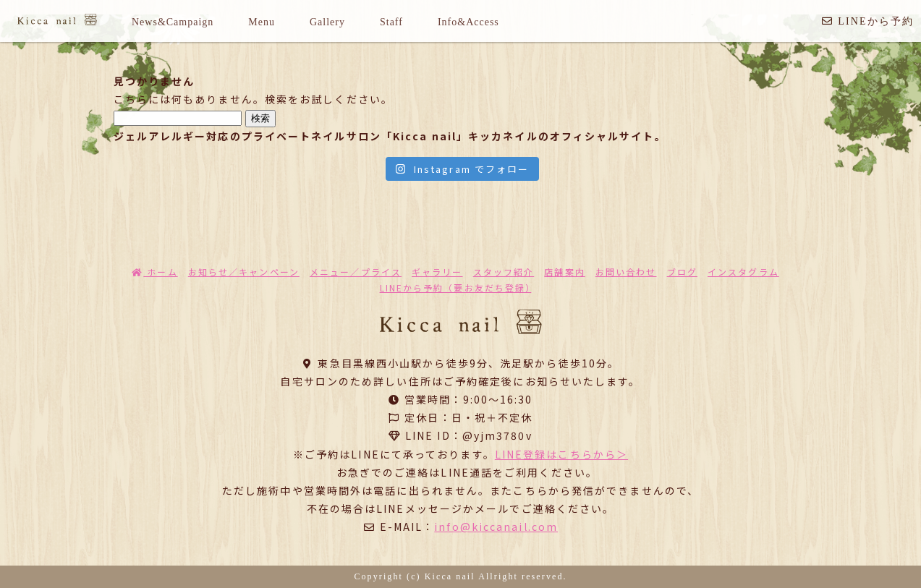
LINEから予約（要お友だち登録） (456, 287)
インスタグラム (743, 272)
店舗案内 (564, 272)
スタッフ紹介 (504, 272)
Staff (391, 22)
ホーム (155, 272)
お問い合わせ (626, 272)
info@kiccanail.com (496, 527)
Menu (262, 22)
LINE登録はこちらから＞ (561, 454)
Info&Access (468, 22)
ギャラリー (437, 272)
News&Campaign (173, 22)
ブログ (682, 272)
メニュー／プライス (356, 272)
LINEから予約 (867, 21)
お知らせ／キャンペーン (244, 272)
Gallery (327, 22)
